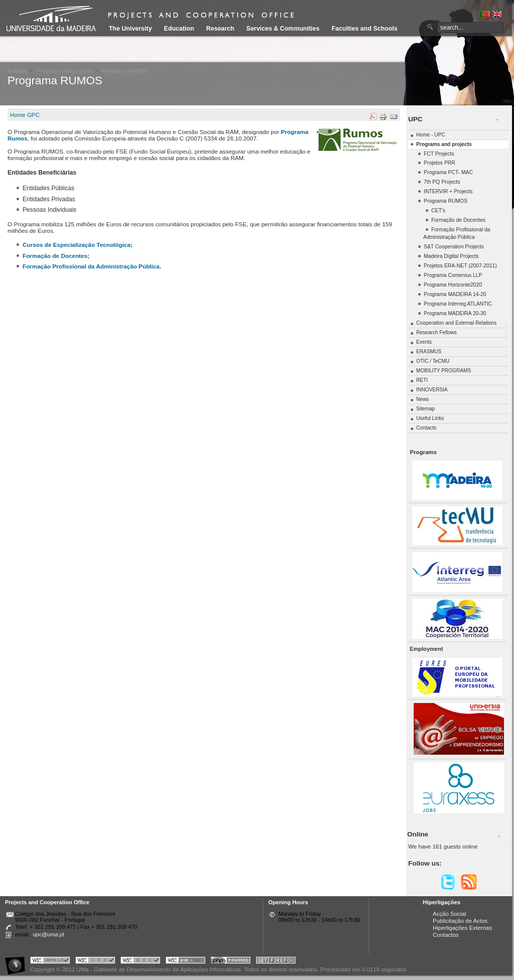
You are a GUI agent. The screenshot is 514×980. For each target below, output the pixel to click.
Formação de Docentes (55, 256)
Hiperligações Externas (462, 928)
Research (220, 29)
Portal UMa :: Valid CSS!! (95, 962)
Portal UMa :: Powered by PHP (231, 962)
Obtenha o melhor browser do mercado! (276, 962)
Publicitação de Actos (460, 921)
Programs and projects (64, 71)
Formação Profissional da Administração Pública (91, 266)
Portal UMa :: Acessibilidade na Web (18, 962)
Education (179, 29)
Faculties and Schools (364, 29)
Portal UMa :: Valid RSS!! (140, 962)
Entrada (17, 71)
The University (130, 29)
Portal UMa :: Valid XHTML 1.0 (50, 962)
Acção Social (449, 914)
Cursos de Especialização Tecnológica (76, 245)
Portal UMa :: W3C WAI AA (186, 962)
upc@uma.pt (48, 934)
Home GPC (25, 115)
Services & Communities (283, 29)
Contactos (446, 935)
